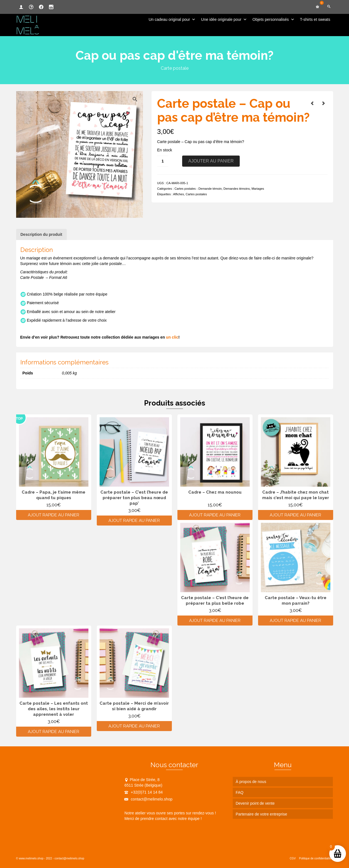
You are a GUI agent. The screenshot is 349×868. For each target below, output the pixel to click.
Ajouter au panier (211, 161)
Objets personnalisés (273, 19)
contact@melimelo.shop (148, 799)
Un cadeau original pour (172, 19)
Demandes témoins (237, 189)
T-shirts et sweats (315, 19)
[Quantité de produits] (163, 161)
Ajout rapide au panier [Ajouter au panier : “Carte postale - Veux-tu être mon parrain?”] (295, 621)
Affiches (178, 194)
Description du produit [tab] (41, 234)
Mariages (258, 189)
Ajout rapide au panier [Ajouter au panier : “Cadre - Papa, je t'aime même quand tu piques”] (54, 515)
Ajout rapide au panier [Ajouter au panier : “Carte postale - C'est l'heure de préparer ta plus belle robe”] (215, 621)
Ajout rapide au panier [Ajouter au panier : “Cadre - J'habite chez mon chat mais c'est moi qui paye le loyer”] (295, 515)
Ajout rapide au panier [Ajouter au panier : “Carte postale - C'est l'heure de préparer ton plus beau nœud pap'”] (134, 521)
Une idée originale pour (224, 19)
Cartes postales (196, 194)
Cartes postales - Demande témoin (198, 189)
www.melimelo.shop (31, 858)
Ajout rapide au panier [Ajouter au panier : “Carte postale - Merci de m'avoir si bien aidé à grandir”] (134, 726)
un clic (172, 337)
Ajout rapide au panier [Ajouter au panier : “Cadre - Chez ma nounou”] (215, 515)
